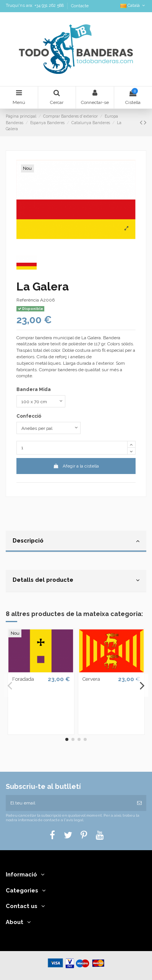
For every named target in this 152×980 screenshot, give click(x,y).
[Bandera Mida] (41, 401)
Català (133, 6)
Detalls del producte (76, 580)
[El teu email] (69, 803)
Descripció (76, 541)
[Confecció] (49, 428)
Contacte (80, 6)
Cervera (91, 679)
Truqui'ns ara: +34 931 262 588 (35, 6)
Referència (28, 300)
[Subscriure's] (139, 803)
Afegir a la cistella (76, 466)
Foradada (23, 679)
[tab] (76, 542)
